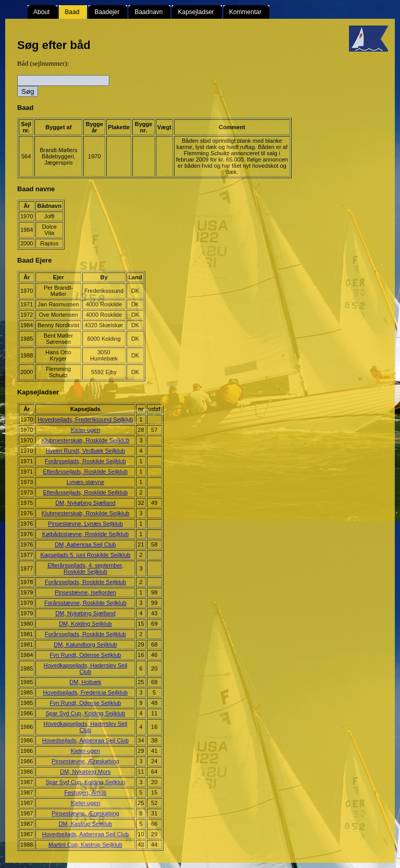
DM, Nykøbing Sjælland (85, 503)
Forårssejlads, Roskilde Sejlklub (85, 461)
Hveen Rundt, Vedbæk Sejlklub (85, 451)
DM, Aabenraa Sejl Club (85, 544)
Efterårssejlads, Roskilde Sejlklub (86, 472)
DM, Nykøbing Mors (85, 772)
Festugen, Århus (86, 792)
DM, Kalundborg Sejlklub (85, 644)
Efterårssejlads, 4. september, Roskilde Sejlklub (85, 568)
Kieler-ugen (85, 430)
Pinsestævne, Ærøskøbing (85, 761)
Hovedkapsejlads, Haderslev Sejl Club (85, 668)
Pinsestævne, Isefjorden (85, 592)
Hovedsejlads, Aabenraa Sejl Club (85, 740)
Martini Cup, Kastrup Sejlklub (85, 845)
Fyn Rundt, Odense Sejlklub (85, 655)
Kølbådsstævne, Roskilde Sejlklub (85, 534)
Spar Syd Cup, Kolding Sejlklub (85, 713)
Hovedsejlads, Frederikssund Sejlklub (85, 419)
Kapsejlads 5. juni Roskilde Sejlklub (85, 555)
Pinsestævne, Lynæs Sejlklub (85, 524)
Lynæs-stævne (85, 482)
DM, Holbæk (85, 682)
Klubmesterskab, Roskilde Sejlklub (86, 440)
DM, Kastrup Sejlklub (86, 824)
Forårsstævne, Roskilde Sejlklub (85, 603)
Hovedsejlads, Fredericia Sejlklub (86, 692)
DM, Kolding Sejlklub (85, 624)
